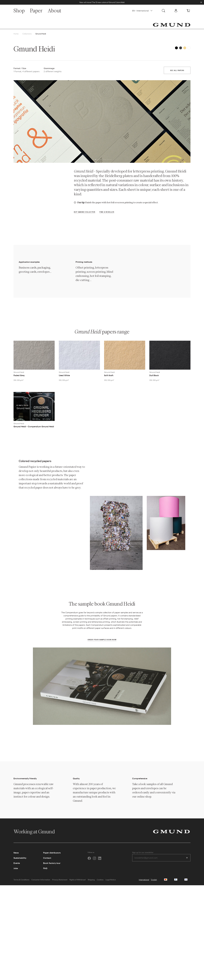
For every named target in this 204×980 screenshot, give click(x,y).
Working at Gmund (37, 832)
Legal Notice (111, 880)
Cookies (100, 880)
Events (17, 863)
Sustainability (20, 858)
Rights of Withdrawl (78, 880)
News (16, 853)
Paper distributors (52, 853)
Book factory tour (52, 863)
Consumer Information (41, 880)
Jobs (16, 868)
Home (16, 34)
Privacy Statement (60, 880)
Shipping (91, 880)
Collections (27, 34)
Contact (47, 858)
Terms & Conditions (21, 880)
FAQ (45, 868)
